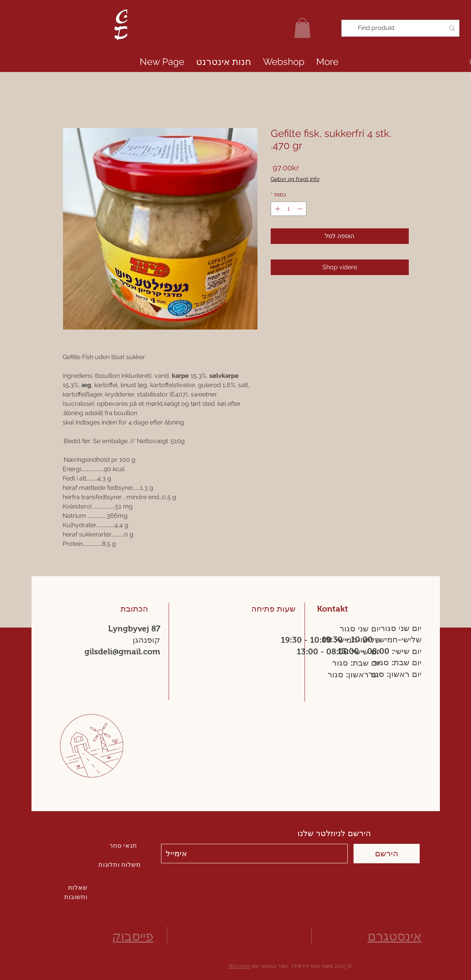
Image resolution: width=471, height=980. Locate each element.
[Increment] (277, 209)
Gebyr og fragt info (295, 179)
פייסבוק (133, 936)
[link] (302, 28)
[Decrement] (300, 209)
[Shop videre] (340, 267)
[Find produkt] (401, 28)
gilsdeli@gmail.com (122, 651)
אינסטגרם (395, 936)
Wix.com (239, 966)
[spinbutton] (289, 209)
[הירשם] (387, 854)
